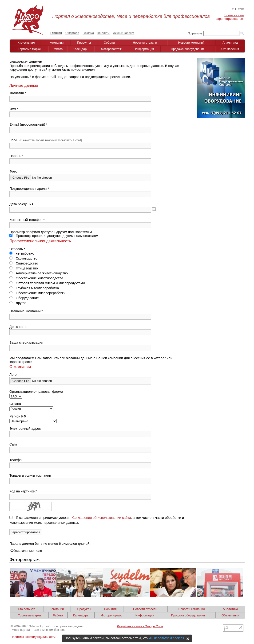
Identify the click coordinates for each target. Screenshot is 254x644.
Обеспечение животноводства (36, 278)
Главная (56, 33)
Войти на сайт (234, 15)
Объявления (230, 49)
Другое (18, 303)
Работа (58, 49)
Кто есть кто (26, 43)
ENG (241, 9)
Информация (145, 49)
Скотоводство (23, 258)
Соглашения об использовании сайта (102, 518)
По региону (195, 33)
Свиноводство (24, 263)
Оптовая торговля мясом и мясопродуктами (47, 283)
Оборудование (24, 298)
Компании (57, 43)
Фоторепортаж (111, 49)
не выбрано (22, 253)
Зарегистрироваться (230, 19)
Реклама (88, 33)
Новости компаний (191, 43)
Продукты (84, 43)
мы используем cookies (166, 638)
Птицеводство (24, 268)
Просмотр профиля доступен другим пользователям (54, 236)
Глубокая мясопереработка (34, 288)
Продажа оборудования (188, 49)
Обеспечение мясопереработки (37, 293)
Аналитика (230, 43)
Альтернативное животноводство (39, 273)
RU (234, 9)
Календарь (81, 49)
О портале (72, 33)
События (110, 43)
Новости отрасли (145, 43)
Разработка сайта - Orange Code (140, 626)
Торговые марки (29, 49)
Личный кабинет (124, 33)
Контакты (103, 33)
